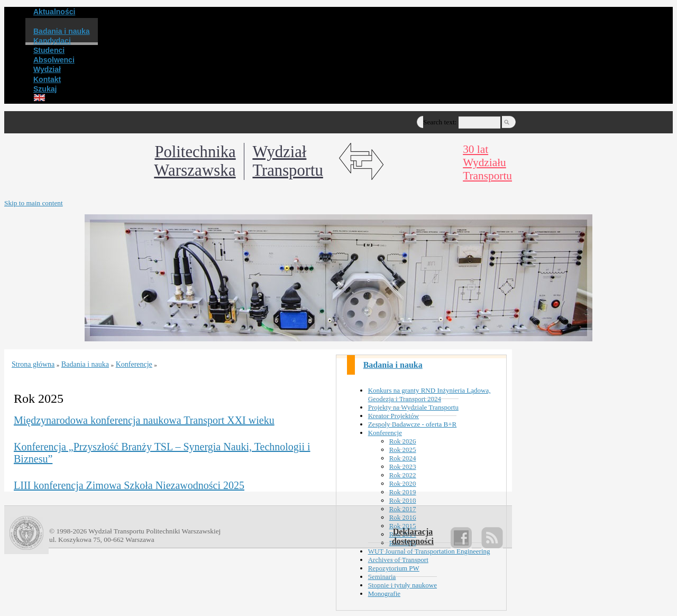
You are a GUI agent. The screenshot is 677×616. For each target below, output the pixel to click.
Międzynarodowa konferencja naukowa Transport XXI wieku (144, 420)
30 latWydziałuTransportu (487, 162)
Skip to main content (34, 203)
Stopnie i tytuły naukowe (402, 585)
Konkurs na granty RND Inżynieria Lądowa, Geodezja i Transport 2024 (429, 395)
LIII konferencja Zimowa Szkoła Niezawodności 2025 (129, 485)
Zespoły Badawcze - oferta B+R (413, 424)
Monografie (384, 594)
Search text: (440, 122)
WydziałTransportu (287, 161)
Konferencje (385, 433)
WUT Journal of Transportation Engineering (429, 551)
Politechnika (195, 161)
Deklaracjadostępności (413, 536)
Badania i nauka (393, 365)
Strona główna (33, 364)
